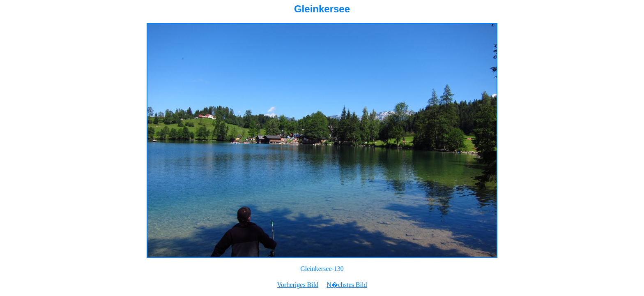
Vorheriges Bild (298, 285)
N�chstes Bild (347, 285)
